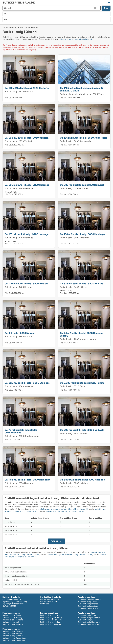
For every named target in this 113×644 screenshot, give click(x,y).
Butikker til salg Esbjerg (88, 608)
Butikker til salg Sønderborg (14, 638)
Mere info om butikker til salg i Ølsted (76, 39)
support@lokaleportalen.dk (14, 604)
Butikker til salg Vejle (11, 622)
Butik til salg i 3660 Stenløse (19, 386)
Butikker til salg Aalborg (88, 606)
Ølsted (36, 28)
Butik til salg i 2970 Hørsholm (19, 483)
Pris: (7, 98)
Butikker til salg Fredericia (89, 618)
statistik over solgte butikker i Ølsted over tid (65, 511)
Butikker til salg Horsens (13, 620)
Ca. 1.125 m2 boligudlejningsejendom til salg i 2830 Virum (82, 89)
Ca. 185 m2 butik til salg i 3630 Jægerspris (84, 138)
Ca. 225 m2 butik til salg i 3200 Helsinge (27, 185)
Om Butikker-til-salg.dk (50, 599)
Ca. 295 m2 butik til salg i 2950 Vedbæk (27, 138)
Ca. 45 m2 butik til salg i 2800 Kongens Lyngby (82, 334)
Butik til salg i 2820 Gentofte (19, 91)
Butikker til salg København (89, 599)
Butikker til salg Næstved (51, 624)
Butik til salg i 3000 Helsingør (75, 238)
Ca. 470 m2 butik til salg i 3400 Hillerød (26, 284)
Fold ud (55, 541)
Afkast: (8, 192)
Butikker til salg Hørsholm (51, 620)
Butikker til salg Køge (87, 620)
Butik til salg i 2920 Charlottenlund (22, 436)
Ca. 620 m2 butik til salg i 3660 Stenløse (27, 383)
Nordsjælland (25, 27)
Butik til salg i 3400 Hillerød (18, 287)
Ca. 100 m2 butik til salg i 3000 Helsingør (83, 234)
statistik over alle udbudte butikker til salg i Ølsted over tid (63, 509)
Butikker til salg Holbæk (13, 636)
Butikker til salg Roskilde (13, 624)
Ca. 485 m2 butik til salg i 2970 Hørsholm (27, 480)
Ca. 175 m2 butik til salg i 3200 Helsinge (27, 234)
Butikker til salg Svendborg (14, 640)
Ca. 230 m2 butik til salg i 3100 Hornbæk (82, 185)
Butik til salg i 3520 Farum (73, 386)
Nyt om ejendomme (48, 601)
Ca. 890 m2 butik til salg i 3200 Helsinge (82, 480)
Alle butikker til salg (10, 27)
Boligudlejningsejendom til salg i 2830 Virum (82, 94)
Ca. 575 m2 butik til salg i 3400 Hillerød (82, 284)
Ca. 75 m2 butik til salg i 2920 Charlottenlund (21, 431)
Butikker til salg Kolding (12, 618)
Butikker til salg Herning (50, 615)
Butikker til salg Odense (88, 604)
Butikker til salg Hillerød (12, 633)
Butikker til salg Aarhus (88, 601)
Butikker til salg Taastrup (88, 624)
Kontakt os (45, 604)
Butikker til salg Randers (13, 615)
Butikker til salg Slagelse (13, 631)
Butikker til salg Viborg (87, 615)
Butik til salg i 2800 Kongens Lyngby (78, 339)
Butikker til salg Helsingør (51, 622)
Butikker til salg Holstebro (89, 622)
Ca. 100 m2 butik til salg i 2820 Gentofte (27, 88)
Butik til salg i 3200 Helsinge (19, 188)
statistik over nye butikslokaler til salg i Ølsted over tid (69, 554)
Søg (106, 8)
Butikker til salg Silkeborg (51, 618)
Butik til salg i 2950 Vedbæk (19, 141)
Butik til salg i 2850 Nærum (20, 333)
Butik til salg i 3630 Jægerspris (75, 141)
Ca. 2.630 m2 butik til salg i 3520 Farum (82, 383)
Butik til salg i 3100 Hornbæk (74, 188)
